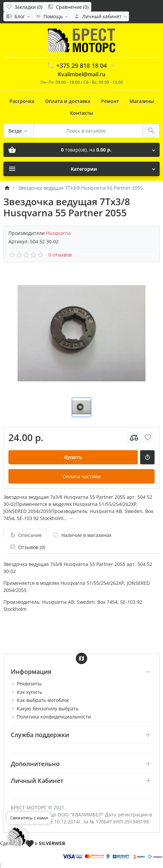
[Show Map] (81, 658)
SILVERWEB (52, 843)
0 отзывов (60, 255)
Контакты (81, 113)
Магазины (142, 101)
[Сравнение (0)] (68, 7)
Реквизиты (29, 684)
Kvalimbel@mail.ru (82, 74)
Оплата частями (82, 476)
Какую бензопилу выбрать (48, 709)
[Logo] (81, 40)
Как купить (29, 692)
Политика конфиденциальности (54, 717)
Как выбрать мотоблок (43, 700)
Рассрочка (22, 101)
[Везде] (19, 131)
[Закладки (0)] (24, 7)
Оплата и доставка (68, 101)
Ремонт (110, 101)
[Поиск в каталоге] (88, 131)
